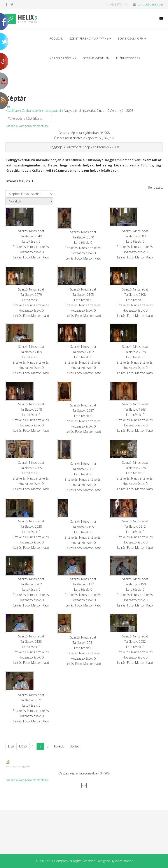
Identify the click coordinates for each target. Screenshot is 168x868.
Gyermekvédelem (96, 58)
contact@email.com (150, 5)
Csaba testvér (32, 111)
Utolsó (74, 746)
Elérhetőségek (128, 58)
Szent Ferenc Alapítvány (89, 39)
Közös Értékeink (63, 58)
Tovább (59, 746)
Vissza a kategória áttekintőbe (28, 126)
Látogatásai (53, 111)
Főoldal (56, 39)
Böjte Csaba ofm (131, 39)
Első (11, 746)
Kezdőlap (12, 111)
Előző (23, 746)
